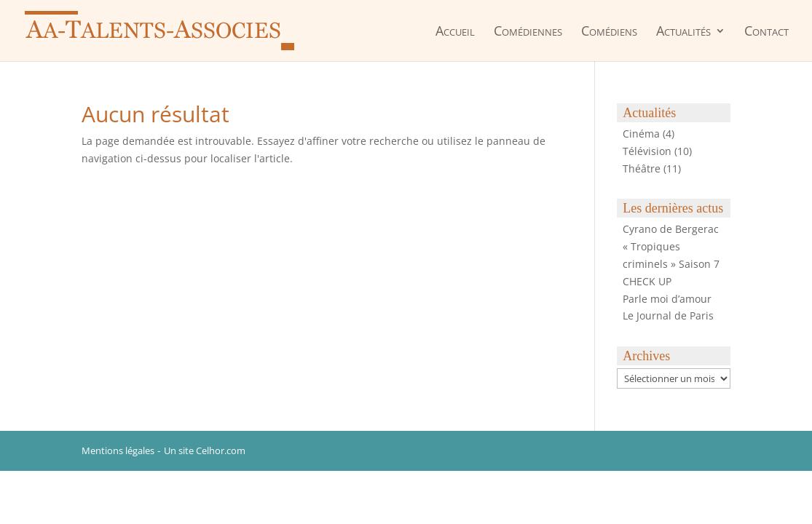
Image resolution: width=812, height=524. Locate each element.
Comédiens (609, 32)
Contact (766, 32)
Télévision (647, 151)
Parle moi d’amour (667, 299)
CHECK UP (647, 281)
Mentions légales (118, 450)
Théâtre (642, 168)
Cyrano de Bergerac (671, 229)
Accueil (455, 32)
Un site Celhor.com (205, 450)
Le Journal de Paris (668, 315)
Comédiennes (528, 32)
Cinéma (641, 134)
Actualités (683, 32)
